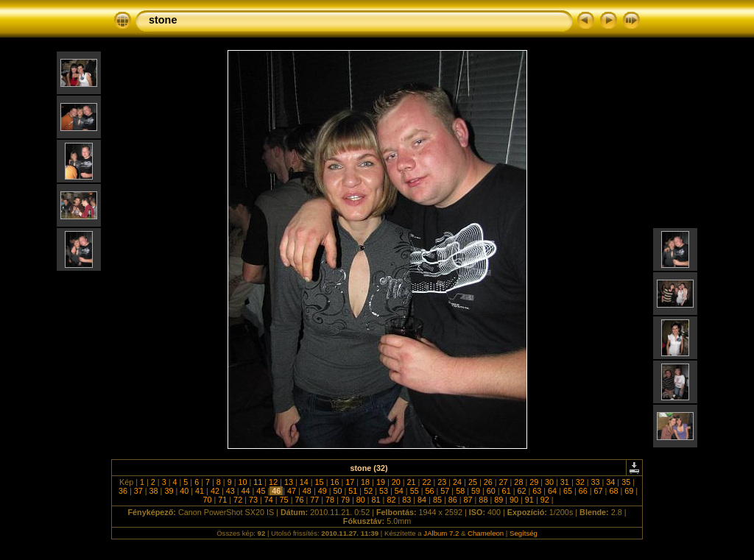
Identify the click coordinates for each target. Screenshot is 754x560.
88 (483, 500)
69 (629, 491)
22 (426, 482)
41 (200, 491)
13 (289, 482)
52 (368, 491)
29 (534, 482)
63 (537, 491)
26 (488, 482)
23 (442, 482)
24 (457, 482)
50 (338, 491)
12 (273, 482)
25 (473, 482)
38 (154, 491)
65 (568, 491)
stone (163, 20)
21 (412, 482)
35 (626, 482)
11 (258, 482)
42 (215, 491)
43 (230, 491)
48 (307, 491)
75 (284, 500)
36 (123, 491)
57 (445, 491)
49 (323, 491)
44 (246, 491)
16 (334, 482)
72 (238, 500)
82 (391, 500)
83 (406, 500)
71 (222, 500)
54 (399, 491)
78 (330, 500)
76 (299, 500)
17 (350, 482)
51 (353, 491)
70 (207, 500)
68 (613, 491)
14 (304, 482)
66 (583, 491)
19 (381, 482)
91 (529, 500)
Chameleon (486, 533)
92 (545, 500)
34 (610, 482)
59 (476, 491)
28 (518, 482)
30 (549, 482)
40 (184, 491)
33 (596, 482)
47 (292, 491)
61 (507, 491)
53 (384, 491)
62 (521, 491)
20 (396, 482)
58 (460, 491)
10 (242, 482)
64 (552, 491)
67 (599, 491)
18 (365, 482)
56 (429, 491)
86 (453, 500)
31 (565, 482)
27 (504, 482)
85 (437, 500)
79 (345, 500)
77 (314, 500)
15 (320, 482)
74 (269, 500)
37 (138, 491)
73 (253, 500)
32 (580, 482)
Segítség (524, 533)
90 (514, 500)
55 (415, 491)
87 (468, 500)
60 (491, 491)
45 (261, 491)
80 (361, 500)
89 (498, 500)
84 (422, 500)
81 (376, 500)
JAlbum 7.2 (441, 533)
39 (169, 491)
